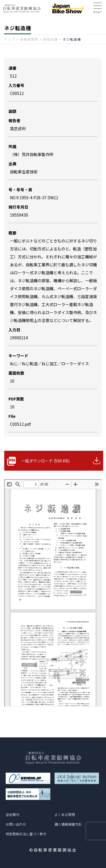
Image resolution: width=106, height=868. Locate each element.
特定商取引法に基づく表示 (26, 834)
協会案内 (12, 814)
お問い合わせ (16, 824)
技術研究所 (29, 39)
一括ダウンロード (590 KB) (45, 461)
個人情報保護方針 (68, 824)
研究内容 (51, 39)
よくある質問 (65, 814)
